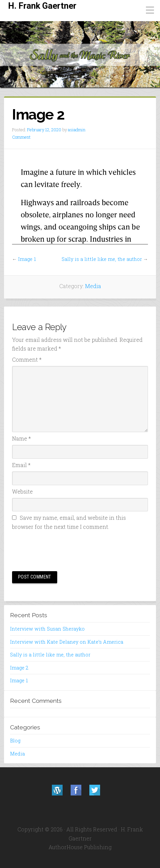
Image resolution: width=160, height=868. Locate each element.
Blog (15, 741)
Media (93, 286)
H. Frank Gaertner (42, 6)
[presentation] (63, 550)
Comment (21, 137)
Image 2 (19, 668)
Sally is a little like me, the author (102, 259)
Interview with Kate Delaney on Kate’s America (67, 642)
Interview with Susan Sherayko (47, 629)
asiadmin (77, 130)
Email (21, 465)
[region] (80, 55)
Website (22, 491)
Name (21, 438)
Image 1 (27, 259)
